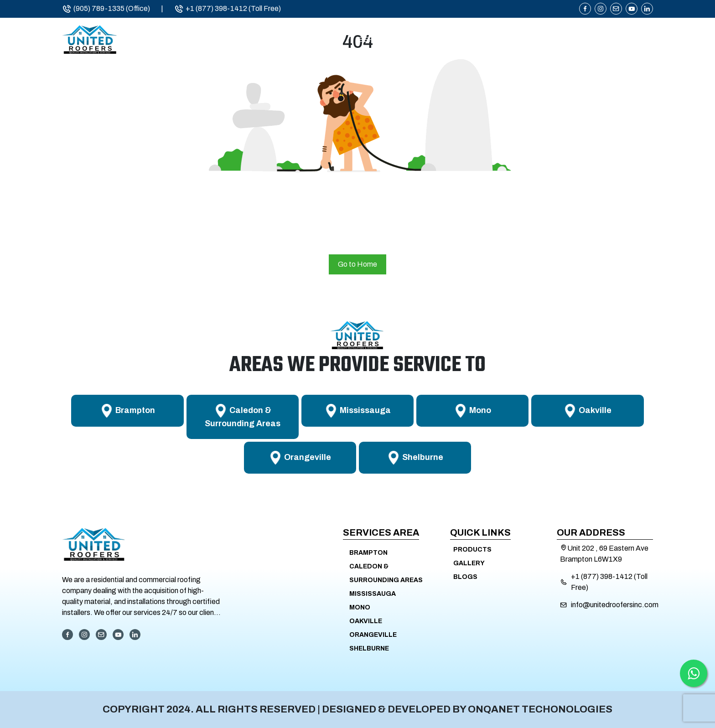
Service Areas (464, 40)
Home (250, 40)
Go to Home (357, 264)
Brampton (368, 553)
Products (554, 40)
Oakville (366, 621)
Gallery (469, 563)
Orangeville (373, 635)
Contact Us (629, 40)
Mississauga (373, 594)
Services (377, 40)
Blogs (465, 577)
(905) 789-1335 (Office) (106, 9)
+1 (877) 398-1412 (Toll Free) (228, 9)
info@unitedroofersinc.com (615, 605)
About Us (310, 40)
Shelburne (369, 648)
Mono (360, 607)
